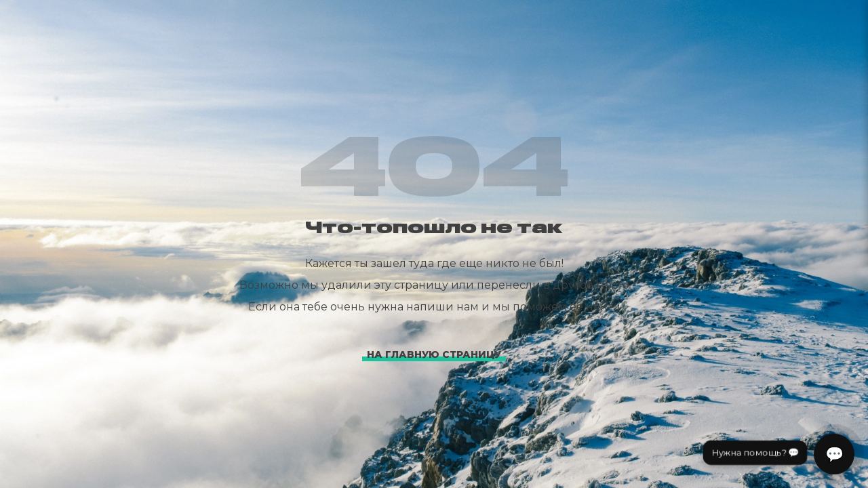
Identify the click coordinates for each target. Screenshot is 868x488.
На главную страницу (434, 354)
